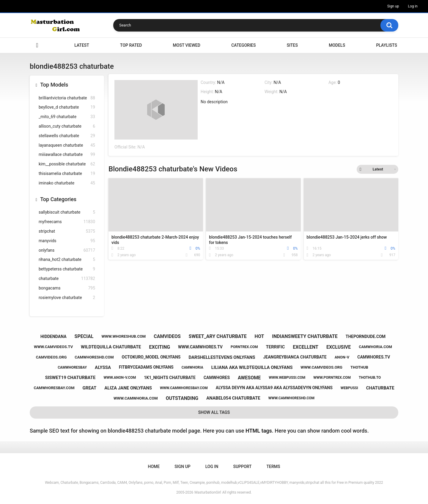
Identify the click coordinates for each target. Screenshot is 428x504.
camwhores (217, 378)
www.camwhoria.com (136, 398)
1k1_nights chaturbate (170, 378)
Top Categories (58, 199)
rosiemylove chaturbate (67, 298)
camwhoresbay (72, 367)
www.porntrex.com (332, 378)
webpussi (349, 388)
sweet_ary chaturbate (218, 336)
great (90, 388)
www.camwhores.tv (200, 347)
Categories (243, 45)
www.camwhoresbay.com (184, 388)
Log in (413, 6)
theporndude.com (366, 336)
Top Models (54, 85)
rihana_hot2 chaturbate (67, 260)
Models (337, 45)
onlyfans (67, 250)
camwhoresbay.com (54, 388)
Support (242, 467)
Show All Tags (214, 412)
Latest (82, 45)
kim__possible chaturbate (67, 164)
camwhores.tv (374, 357)
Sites (292, 45)
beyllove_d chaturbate (67, 107)
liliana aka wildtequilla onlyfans (252, 367)
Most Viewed (187, 45)
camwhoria (192, 367)
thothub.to (370, 378)
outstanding (182, 398)
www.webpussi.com (287, 378)
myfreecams (67, 222)
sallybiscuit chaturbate (67, 212)
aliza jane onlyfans (128, 388)
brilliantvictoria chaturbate (67, 98)
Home (37, 45)
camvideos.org (51, 357)
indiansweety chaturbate (305, 336)
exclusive (339, 347)
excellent (306, 347)
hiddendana (53, 336)
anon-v (342, 357)
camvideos (167, 336)
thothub (359, 367)
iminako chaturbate (67, 183)
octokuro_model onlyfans (151, 357)
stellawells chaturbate (67, 136)
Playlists (387, 45)
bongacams (67, 288)
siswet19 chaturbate (70, 378)
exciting (159, 347)
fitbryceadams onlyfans (146, 367)
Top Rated (131, 45)
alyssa (103, 367)
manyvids (67, 241)
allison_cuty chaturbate (67, 126)
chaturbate (67, 279)
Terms (273, 467)
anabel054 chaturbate (233, 398)
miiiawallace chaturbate (67, 155)
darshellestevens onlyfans (222, 357)
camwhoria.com (375, 347)
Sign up (393, 6)
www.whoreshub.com (123, 336)
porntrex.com (244, 347)
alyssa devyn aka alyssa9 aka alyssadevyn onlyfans (274, 388)
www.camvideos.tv (53, 347)
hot (259, 336)
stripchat (67, 231)
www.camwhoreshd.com (291, 398)
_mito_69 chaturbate (67, 117)
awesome (249, 378)
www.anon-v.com (120, 378)
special (84, 336)
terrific (276, 347)
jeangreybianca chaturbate (295, 357)
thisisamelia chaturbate (67, 174)
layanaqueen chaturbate (67, 145)
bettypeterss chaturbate (67, 269)
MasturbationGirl (208, 492)
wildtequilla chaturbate (111, 347)
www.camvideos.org (321, 367)
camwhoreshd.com (94, 357)
